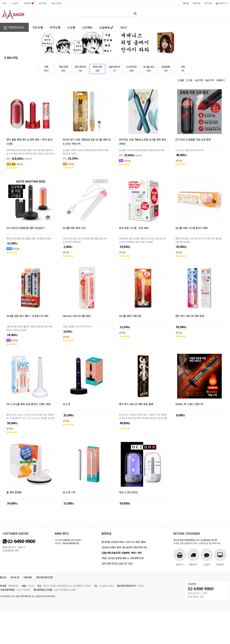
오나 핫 (66, 404)
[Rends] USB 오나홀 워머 (76, 316)
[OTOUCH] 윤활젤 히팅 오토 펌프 (193, 139)
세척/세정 (63, 69)
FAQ (4, 3)
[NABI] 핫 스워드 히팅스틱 (189, 404)
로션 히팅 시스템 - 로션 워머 (134, 228)
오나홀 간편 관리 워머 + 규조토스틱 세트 (27, 316)
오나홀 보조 (149, 69)
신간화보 (87, 27)
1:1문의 (15, 3)
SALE (123, 27)
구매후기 (29, 3)
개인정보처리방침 (44, 577)
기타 (183, 69)
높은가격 (210, 80)
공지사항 (43, 3)
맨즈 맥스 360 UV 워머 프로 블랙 (136, 404)
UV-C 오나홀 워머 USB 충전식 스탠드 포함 (29, 404)
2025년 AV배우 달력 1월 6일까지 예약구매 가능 (124, 547)
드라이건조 (132, 69)
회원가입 (196, 3)
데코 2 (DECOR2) (128, 492)
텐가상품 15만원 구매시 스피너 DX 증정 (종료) (124, 542)
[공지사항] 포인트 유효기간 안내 (117, 563)
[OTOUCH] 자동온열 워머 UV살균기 (26, 228)
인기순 (189, 80)
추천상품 (55, 27)
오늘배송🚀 (106, 27)
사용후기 (220, 80)
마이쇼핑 (208, 3)
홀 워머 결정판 (14, 492)
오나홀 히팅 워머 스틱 (74, 228)
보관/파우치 (115, 69)
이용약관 (28, 577)
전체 (46, 69)
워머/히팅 (98, 69)
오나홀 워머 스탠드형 (130, 316)
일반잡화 (166, 69)
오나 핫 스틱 (69, 492)
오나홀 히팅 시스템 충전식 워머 (192, 228)
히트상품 (38, 27)
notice (106, 533)
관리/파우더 (80, 69)
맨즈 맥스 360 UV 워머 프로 (190, 316)
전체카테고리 (14, 28)
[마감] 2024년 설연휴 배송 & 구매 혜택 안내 (123, 558)
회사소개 (15, 577)
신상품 (71, 27)
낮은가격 (199, 80)
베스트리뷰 (57, 3)
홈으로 (3, 577)
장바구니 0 (222, 3)
